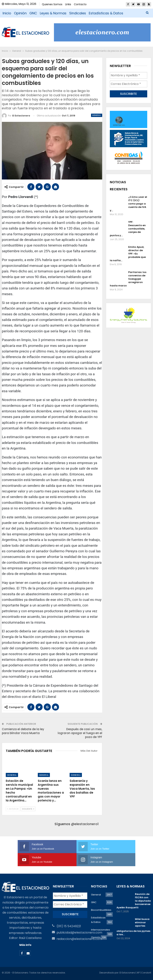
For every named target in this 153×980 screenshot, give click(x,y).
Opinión (20, 13)
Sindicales (78, 13)
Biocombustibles (101, 910)
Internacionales (101, 930)
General (97, 115)
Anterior (13, 809)
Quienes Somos (52, 4)
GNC (33, 13)
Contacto (80, 4)
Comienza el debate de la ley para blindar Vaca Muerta (23, 731)
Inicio (7, 13)
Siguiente (28, 809)
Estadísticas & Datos (106, 13)
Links (68, 4)
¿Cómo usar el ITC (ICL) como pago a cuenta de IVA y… (128, 203)
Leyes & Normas (53, 13)
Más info (25, 945)
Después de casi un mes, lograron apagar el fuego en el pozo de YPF (80, 733)
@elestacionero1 (85, 824)
